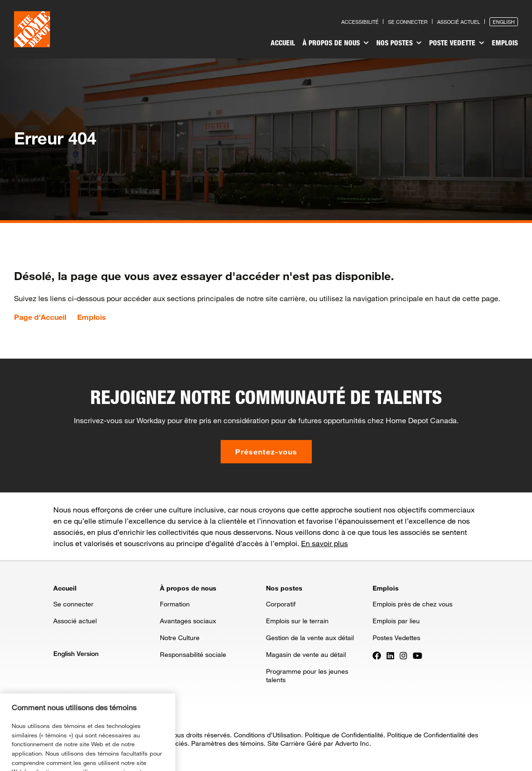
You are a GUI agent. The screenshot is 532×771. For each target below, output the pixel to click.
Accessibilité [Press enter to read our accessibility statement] (360, 22)
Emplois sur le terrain (297, 621)
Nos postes (399, 43)
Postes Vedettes (396, 638)
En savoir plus (324, 543)
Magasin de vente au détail (306, 654)
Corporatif (281, 604)
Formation (175, 604)
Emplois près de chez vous (413, 604)
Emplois (505, 43)
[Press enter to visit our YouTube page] (417, 655)
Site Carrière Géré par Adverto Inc (318, 743)
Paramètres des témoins (227, 743)
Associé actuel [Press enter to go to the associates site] (459, 22)
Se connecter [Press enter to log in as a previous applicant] (408, 22)
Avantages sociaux (188, 621)
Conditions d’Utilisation (267, 735)
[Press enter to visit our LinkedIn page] (390, 655)
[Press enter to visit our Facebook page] (377, 655)
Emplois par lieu (396, 621)
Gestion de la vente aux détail (310, 638)
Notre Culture (180, 638)
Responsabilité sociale (193, 654)
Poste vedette (457, 43)
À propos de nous (336, 43)
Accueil (283, 43)
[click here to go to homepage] (32, 29)
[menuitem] (283, 44)
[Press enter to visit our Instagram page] (403, 655)
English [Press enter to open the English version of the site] (504, 22)
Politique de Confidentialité (344, 735)
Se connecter (73, 604)
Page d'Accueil (40, 317)
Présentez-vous (266, 451)
